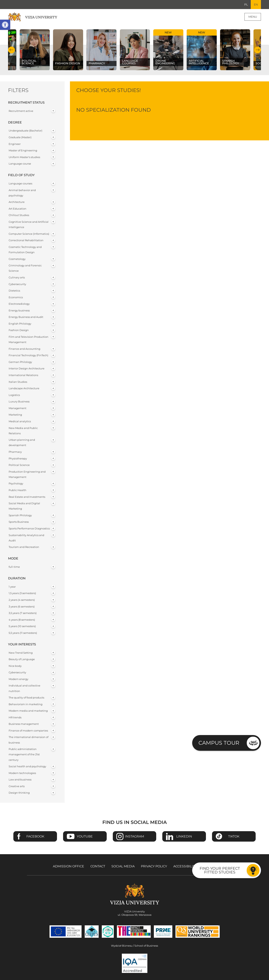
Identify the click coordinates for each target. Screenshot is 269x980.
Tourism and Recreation (24, 547)
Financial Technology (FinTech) (28, 356)
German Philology (20, 362)
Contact (98, 866)
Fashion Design (19, 330)
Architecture (17, 202)
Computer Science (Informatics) (29, 234)
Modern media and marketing (28, 711)
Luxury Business (19, 402)
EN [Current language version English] (256, 5)
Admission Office (68, 866)
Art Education (17, 209)
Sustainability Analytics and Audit (26, 538)
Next (258, 50)
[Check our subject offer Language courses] (135, 50)
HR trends (15, 717)
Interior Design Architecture (27, 369)
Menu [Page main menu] (253, 17)
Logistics (14, 395)
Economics (16, 297)
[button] (5, 25)
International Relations (23, 375)
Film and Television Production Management (28, 340)
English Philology (20, 324)
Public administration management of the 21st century (24, 755)
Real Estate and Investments (27, 497)
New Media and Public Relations (23, 431)
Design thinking (19, 793)
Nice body (15, 666)
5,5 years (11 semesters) (23, 633)
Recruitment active (21, 111)
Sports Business (19, 522)
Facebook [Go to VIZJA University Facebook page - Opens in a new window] (35, 836)
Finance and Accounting (24, 349)
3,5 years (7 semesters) (23, 613)
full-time (14, 567)
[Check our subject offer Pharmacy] (101, 50)
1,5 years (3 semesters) (22, 593)
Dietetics (14, 291)
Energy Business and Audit (26, 317)
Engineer (15, 144)
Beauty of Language (22, 659)
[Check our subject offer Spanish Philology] (235, 50)
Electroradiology (19, 304)
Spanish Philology (20, 515)
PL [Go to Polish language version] (246, 5)
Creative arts (17, 786)
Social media (123, 866)
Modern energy (18, 679)
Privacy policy (154, 866)
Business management (24, 724)
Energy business (19, 311)
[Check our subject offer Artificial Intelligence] (202, 50)
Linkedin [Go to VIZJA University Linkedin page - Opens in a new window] (184, 836)
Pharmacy (15, 452)
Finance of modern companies (28, 731)
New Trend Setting (21, 653)
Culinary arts (17, 277)
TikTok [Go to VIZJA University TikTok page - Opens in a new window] (234, 836)
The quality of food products (26, 698)
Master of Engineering (23, 151)
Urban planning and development (22, 443)
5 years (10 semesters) (22, 626)
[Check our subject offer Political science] (35, 50)
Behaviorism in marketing (26, 704)
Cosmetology (17, 259)
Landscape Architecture (24, 389)
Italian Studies (18, 382)
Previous (11, 50)
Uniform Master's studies (24, 157)
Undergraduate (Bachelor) (25, 131)
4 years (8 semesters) (22, 620)
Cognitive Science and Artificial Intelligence (29, 225)
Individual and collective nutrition (24, 688)
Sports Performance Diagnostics (29, 529)
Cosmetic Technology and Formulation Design (25, 250)
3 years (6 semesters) (22, 607)
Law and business (20, 780)
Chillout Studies (19, 215)
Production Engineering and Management (27, 474)
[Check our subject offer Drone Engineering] (168, 50)
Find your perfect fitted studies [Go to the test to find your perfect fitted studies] (220, 870)
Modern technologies (22, 773)
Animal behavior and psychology (22, 193)
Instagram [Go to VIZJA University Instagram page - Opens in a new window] (134, 836)
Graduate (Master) (20, 138)
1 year (12, 587)
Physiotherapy (18, 459)
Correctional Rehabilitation (26, 241)
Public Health (17, 490)
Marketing (15, 415)
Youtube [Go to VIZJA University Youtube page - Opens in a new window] (85, 836)
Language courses (20, 184)
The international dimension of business (28, 740)
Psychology (16, 484)
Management (17, 408)
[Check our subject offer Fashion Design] (68, 50)
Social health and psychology (27, 767)
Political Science (19, 465)
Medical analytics (20, 421)
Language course (20, 164)
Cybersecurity (17, 284)
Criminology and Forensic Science (25, 268)
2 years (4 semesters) (22, 600)
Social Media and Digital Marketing (24, 506)
